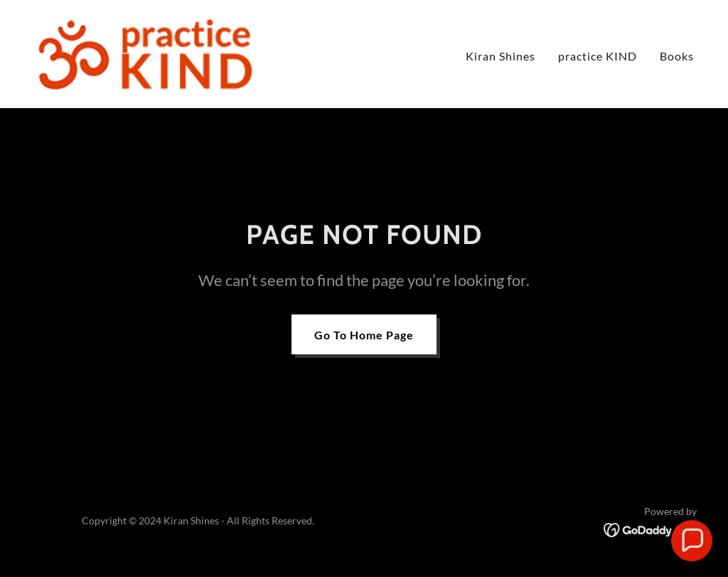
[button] (692, 541)
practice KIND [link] (598, 56)
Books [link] (677, 56)
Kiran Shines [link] (500, 56)
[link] (144, 52)
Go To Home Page (364, 335)
